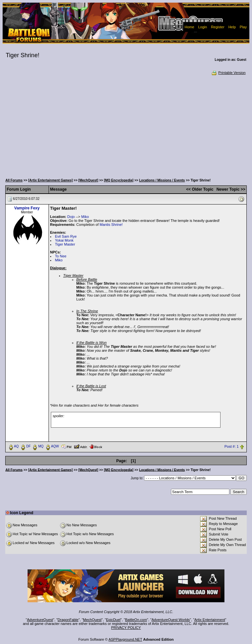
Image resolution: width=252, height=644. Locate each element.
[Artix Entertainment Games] (51, 180)
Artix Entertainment (210, 620)
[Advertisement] (126, 125)
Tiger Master (65, 244)
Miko (85, 217)
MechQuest (92, 620)
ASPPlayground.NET (126, 639)
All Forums (14, 180)
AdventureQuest (40, 620)
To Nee (61, 256)
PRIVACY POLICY (126, 628)
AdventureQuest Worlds (171, 620)
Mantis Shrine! (111, 225)
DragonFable (68, 620)
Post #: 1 (231, 446)
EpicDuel (113, 620)
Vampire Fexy (27, 208)
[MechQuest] (88, 180)
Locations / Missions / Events (162, 180)
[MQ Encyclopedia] (119, 180)
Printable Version (228, 73)
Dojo (71, 217)
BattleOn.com (136, 620)
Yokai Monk (64, 240)
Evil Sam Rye (66, 236)
